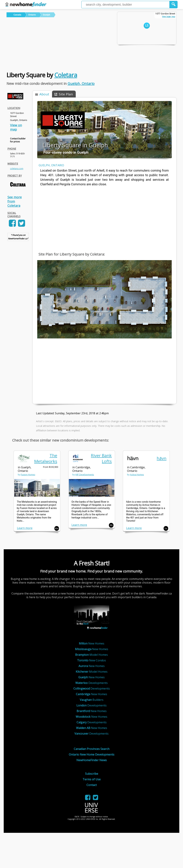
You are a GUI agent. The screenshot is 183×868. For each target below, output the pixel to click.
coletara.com (17, 169)
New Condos (91, 660)
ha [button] (166, 528)
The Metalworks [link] (46, 458)
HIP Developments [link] (85, 475)
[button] (174, 5)
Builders (92, 700)
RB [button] (111, 525)
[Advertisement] (59, 44)
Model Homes (91, 655)
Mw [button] (57, 528)
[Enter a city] (125, 5)
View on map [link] (16, 127)
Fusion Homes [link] (28, 475)
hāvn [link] (162, 458)
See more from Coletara (15, 201)
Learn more (25, 528)
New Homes (92, 643)
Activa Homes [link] (137, 475)
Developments (91, 683)
